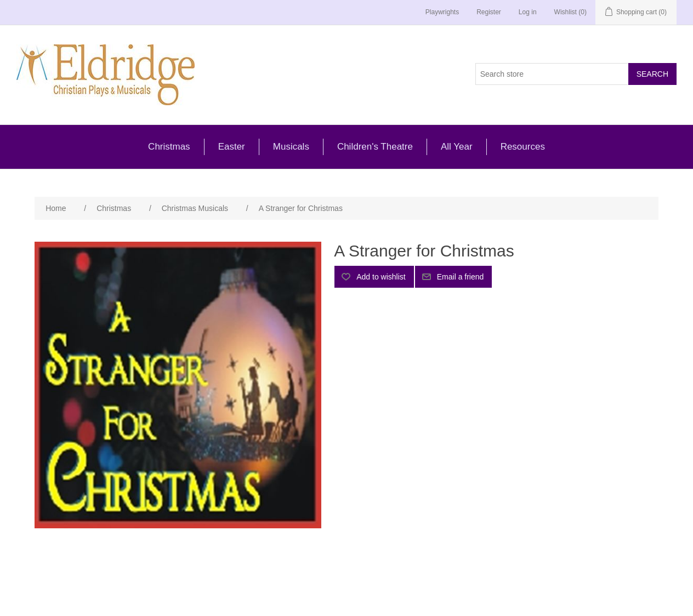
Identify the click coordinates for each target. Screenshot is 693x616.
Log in (528, 12)
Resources (523, 147)
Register (489, 12)
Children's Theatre (375, 147)
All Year (457, 147)
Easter (232, 147)
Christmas (169, 147)
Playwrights (442, 12)
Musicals (291, 147)
